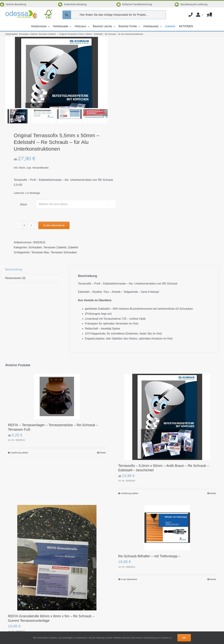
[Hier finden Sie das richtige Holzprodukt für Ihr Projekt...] (114, 15)
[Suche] (67, 15)
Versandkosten (40, 157)
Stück (23, 194)
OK (184, 638)
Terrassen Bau (40, 242)
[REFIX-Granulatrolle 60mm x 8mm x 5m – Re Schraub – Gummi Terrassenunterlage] (57, 547)
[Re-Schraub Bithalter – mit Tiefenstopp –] (167, 517)
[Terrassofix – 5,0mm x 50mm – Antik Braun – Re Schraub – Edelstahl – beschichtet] (167, 406)
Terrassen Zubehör (55, 237)
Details (103, 442)
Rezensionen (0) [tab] (15, 267)
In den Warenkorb (54, 214)
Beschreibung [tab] (14, 259)
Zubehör (73, 237)
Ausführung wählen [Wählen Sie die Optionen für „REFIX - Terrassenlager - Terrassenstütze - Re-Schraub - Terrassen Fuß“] (19, 442)
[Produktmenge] (24, 214)
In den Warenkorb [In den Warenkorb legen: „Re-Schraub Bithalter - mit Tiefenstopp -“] (129, 569)
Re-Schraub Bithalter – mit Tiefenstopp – (149, 545)
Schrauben (35, 237)
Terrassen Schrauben (64, 242)
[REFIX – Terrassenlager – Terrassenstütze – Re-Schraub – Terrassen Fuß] (57, 386)
